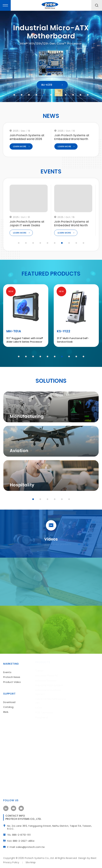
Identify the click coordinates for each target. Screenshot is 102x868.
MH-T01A (14, 332)
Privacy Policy (11, 861)
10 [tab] (80, 95)
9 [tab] (73, 95)
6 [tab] (51, 95)
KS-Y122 (64, 332)
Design (82, 857)
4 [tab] (36, 95)
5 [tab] (44, 95)
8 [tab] (66, 95)
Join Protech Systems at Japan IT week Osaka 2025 (72, 227)
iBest (93, 857)
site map (31, 861)
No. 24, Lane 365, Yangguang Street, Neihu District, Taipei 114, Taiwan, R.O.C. (51, 826)
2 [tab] (22, 95)
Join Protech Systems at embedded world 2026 (72, 139)
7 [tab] (58, 95)
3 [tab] (29, 95)
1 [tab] (14, 95)
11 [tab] (88, 95)
